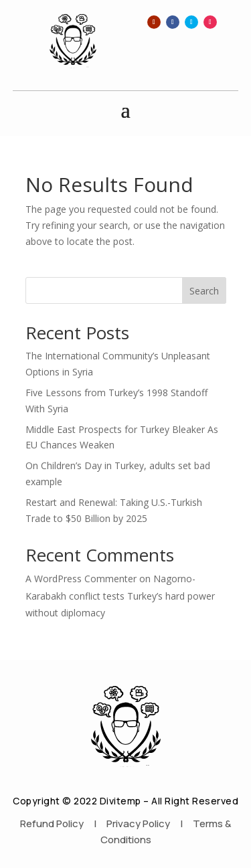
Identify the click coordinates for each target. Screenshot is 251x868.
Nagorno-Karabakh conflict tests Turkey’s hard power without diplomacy (120, 595)
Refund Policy (52, 823)
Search (204, 291)
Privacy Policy (138, 823)
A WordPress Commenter (81, 579)
